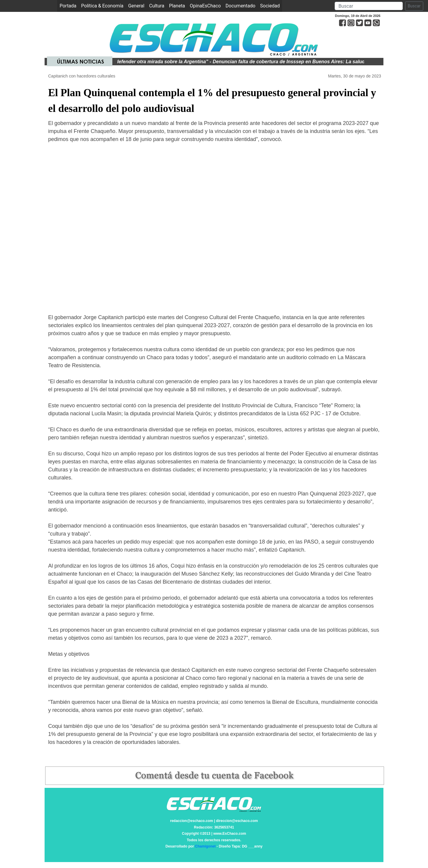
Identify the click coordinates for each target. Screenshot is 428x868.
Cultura (157, 6)
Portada (69, 5)
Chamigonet (205, 846)
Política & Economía (102, 6)
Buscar (414, 6)
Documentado (240, 6)
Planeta (177, 6)
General (136, 6)
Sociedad (270, 6)
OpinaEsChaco (205, 6)
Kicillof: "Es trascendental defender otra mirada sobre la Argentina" (135, 62)
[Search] (369, 6)
